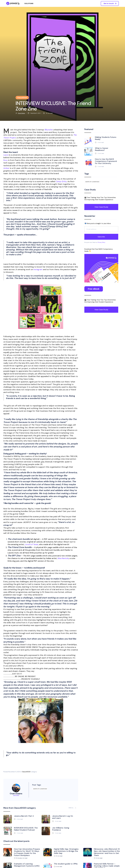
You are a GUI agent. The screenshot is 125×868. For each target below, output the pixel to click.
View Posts (16, 795)
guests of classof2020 (40, 789)
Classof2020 (26, 772)
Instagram (38, 269)
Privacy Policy (101, 242)
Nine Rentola (63, 558)
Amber (6, 168)
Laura (6, 155)
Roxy (6, 160)
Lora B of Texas (32, 544)
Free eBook (94, 289)
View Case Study (101, 207)
